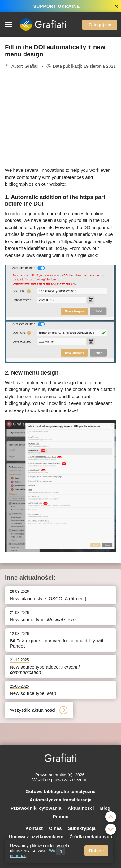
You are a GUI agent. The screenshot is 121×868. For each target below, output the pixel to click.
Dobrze (96, 851)
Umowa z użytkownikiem (36, 837)
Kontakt (34, 828)
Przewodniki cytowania (36, 808)
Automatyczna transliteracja (60, 800)
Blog (105, 808)
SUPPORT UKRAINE (57, 6)
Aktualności (81, 808)
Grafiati (31, 66)
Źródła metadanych (91, 837)
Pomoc (60, 816)
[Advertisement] (61, 118)
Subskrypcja (82, 828)
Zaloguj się (100, 25)
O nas (55, 828)
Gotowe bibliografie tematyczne (61, 791)
